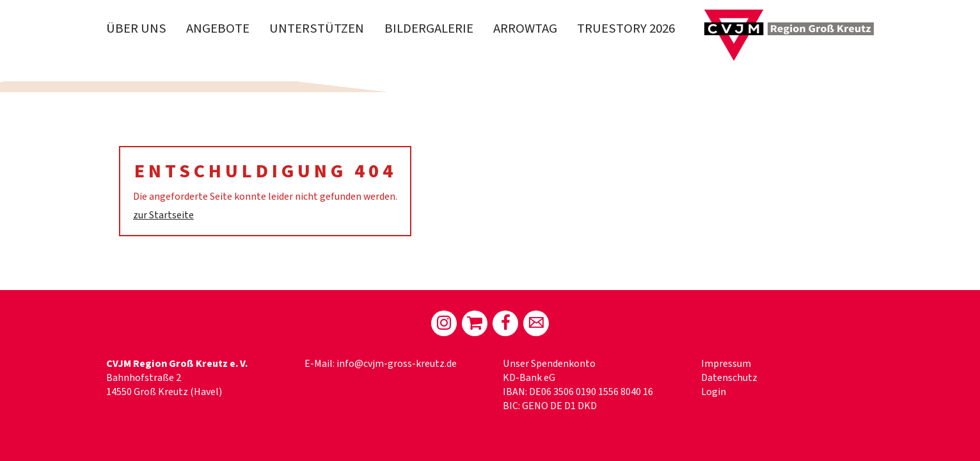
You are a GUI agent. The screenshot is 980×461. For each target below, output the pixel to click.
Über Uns (136, 28)
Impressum (726, 364)
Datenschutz (729, 378)
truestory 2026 (626, 28)
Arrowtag (525, 28)
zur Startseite (163, 215)
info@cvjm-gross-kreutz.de (397, 364)
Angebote (218, 28)
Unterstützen (317, 28)
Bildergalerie (429, 28)
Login (714, 392)
